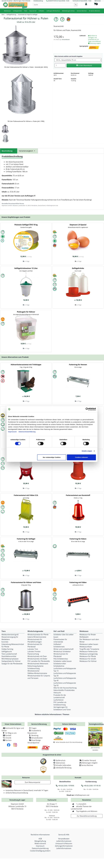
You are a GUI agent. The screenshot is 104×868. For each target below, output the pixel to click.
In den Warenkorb (84, 65)
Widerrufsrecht (40, 843)
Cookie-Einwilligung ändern (40, 851)
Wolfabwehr (84, 637)
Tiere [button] (26, 11)
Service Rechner (87, 765)
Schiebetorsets (59, 647)
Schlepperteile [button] (17, 11)
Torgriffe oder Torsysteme (89, 649)
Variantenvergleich (28, 151)
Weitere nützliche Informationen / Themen (52, 714)
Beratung (33, 735)
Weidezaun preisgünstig (89, 654)
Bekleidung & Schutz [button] (68, 11)
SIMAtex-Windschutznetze (37, 673)
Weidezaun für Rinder (88, 635)
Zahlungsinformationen (64, 846)
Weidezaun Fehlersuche (89, 651)
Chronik (6, 738)
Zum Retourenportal (33, 782)
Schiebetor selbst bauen (63, 661)
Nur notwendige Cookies (52, 457)
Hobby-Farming (7, 649)
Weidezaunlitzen (86, 647)
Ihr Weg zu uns (9, 733)
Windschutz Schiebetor (62, 651)
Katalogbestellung (96, 724)
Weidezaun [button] (7, 11)
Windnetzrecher (34, 671)
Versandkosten (66, 39)
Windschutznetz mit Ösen (37, 656)
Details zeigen (87, 451)
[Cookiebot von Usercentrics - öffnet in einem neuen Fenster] (87, 409)
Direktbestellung (38, 1)
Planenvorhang (33, 654)
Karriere (6, 740)
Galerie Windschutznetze (37, 637)
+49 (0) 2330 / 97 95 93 (91, 786)
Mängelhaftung (40, 841)
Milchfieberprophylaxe (10, 659)
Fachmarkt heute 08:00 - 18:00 (82, 1)
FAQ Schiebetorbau (61, 659)
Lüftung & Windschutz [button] (53, 11)
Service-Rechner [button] (82, 11)
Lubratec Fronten (34, 651)
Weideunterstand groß (10, 635)
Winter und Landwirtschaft (64, 649)
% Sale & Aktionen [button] (94, 11)
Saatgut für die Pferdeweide (12, 664)
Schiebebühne (59, 666)
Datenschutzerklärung (27, 432)
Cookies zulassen (81, 457)
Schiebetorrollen (60, 664)
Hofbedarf (57, 644)
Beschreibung (9, 151)
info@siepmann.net (82, 795)
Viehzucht (57, 693)
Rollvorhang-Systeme (35, 666)
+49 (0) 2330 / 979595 (65, 786)
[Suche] (54, 5)
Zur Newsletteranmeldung (87, 816)
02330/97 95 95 (52, 1)
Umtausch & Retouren (64, 843)
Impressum (12, 432)
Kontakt (6, 735)
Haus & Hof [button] (33, 11)
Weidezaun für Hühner (88, 661)
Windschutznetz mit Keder (37, 659)
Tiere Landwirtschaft (9, 654)
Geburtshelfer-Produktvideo (64, 690)
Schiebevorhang (34, 668)
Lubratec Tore (33, 649)
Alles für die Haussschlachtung (65, 688)
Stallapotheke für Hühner (11, 661)
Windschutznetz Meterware (38, 664)
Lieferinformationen (64, 841)
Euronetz (5, 642)
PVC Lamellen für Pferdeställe (39, 661)
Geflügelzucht (7, 651)
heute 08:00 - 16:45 (64, 1)
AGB (40, 839)
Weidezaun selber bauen (89, 644)
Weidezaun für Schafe (88, 659)
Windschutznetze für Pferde (38, 635)
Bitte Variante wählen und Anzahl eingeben (69, 56)
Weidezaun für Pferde (88, 656)
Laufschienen (59, 700)
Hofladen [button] (41, 11)
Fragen (32, 728)
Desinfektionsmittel (9, 656)
